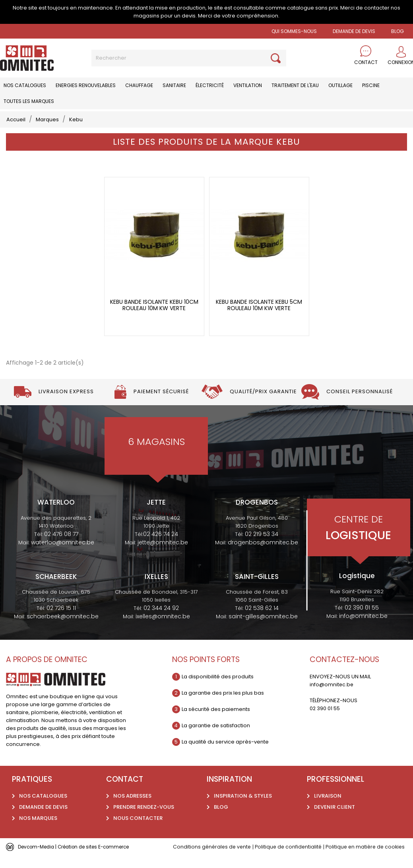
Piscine (371, 85)
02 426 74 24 (161, 546)
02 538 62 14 (262, 621)
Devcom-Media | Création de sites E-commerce (80, 859)
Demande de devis (354, 31)
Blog (221, 820)
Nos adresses (132, 809)
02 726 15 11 (61, 621)
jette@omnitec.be (163, 555)
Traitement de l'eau (295, 85)
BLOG (397, 31)
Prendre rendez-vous (144, 820)
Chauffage (139, 85)
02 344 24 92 (161, 621)
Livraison (328, 809)
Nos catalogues (25, 85)
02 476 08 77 (61, 546)
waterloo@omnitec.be (63, 555)
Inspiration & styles (243, 809)
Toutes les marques (29, 101)
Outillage (340, 85)
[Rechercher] (189, 58)
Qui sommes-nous (294, 31)
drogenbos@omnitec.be (263, 555)
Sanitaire (174, 85)
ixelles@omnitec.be (163, 629)
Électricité (210, 85)
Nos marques (38, 831)
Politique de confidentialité (292, 859)
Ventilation (248, 85)
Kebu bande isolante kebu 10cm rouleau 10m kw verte (154, 318)
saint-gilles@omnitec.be (263, 629)
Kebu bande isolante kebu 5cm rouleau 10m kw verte (259, 318)
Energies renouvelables (86, 85)
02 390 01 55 (362, 620)
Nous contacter (138, 831)
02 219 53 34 (262, 546)
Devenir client (334, 820)
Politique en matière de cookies (371, 859)
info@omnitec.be (363, 628)
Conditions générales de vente (213, 859)
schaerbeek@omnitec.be (63, 629)
